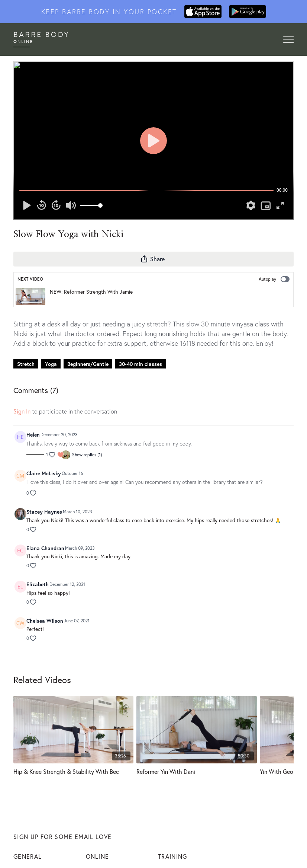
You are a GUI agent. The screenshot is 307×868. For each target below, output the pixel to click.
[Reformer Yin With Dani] (196, 771)
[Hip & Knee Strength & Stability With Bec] (73, 771)
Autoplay (274, 279)
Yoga (51, 364)
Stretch (26, 364)
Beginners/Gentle (88, 364)
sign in (22, 411)
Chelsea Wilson (45, 621)
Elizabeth (38, 584)
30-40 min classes (140, 364)
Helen (33, 435)
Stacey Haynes (44, 512)
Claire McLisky (44, 473)
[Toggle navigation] (288, 40)
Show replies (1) (87, 455)
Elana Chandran (45, 548)
